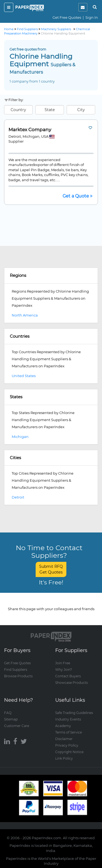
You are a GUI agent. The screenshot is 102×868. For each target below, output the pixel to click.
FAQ (8, 713)
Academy (63, 726)
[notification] (83, 7)
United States (24, 376)
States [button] (16, 397)
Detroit (18, 497)
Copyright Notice (69, 752)
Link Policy (64, 758)
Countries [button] (20, 336)
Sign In (92, 17)
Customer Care (17, 726)
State (50, 110)
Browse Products (18, 676)
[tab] (51, 276)
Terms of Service (69, 732)
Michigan (20, 437)
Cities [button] (15, 458)
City (81, 110)
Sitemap (11, 719)
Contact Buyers (68, 676)
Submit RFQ (51, 569)
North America (25, 315)
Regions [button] (18, 275)
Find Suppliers (16, 670)
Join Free (63, 663)
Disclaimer (64, 739)
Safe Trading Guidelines (74, 713)
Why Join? (64, 670)
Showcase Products (72, 683)
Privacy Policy (67, 745)
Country (18, 110)
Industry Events (68, 719)
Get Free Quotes (67, 17)
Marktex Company (30, 130)
